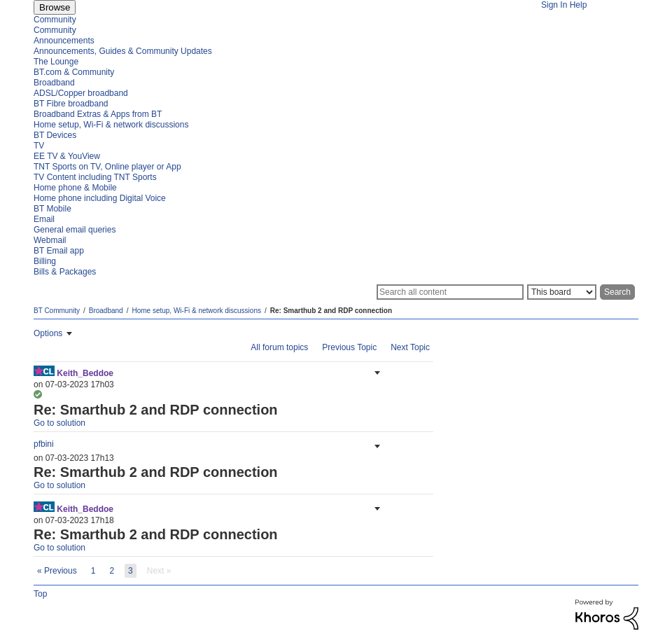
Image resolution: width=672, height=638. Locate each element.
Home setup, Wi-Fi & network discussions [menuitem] (111, 125)
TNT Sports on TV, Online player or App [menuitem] (107, 167)
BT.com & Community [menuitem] (74, 72)
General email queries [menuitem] (75, 230)
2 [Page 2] (112, 571)
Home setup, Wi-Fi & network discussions (196, 311)
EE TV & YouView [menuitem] (67, 156)
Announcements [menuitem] (64, 41)
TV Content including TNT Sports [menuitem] (95, 177)
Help (579, 5)
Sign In (554, 5)
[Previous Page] (57, 571)
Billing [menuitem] (45, 261)
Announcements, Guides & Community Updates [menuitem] (123, 51)
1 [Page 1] (93, 571)
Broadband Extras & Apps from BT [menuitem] (98, 114)
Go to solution (59, 423)
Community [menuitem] (55, 20)
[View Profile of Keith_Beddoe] (85, 373)
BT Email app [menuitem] (59, 251)
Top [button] (40, 594)
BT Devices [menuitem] (55, 135)
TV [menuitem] (39, 146)
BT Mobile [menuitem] (52, 209)
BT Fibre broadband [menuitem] (71, 104)
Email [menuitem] (44, 219)
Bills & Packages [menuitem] (65, 272)
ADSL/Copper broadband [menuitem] (81, 93)
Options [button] (48, 333)
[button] (376, 373)
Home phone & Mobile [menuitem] (75, 188)
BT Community (57, 311)
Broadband (106, 311)
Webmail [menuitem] (50, 240)
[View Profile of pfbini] (44, 444)
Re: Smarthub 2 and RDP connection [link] (331, 311)
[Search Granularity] (562, 292)
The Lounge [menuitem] (56, 62)
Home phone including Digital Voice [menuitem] (100, 198)
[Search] (450, 292)
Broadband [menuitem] (54, 83)
